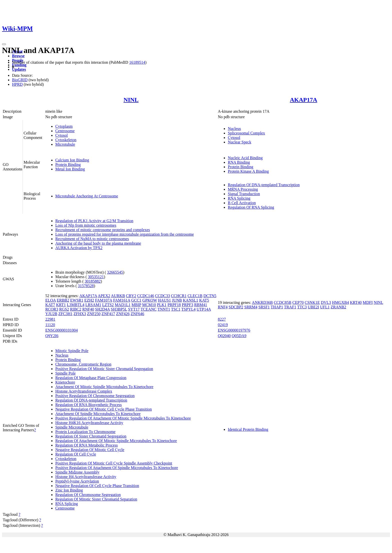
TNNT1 (164, 309)
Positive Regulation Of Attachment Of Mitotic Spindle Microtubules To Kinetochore (123, 418)
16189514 (137, 62)
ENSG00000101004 (61, 330)
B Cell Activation (242, 203)
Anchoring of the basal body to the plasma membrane (98, 243)
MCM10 (149, 305)
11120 (50, 325)
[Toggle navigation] (4, 44)
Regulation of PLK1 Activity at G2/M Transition (94, 221)
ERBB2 (63, 300)
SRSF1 (264, 307)
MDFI (368, 302)
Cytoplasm (64, 126)
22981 (50, 319)
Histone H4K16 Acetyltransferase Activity (89, 423)
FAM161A (121, 300)
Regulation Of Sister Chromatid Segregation (91, 436)
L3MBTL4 (75, 305)
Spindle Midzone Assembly (77, 472)
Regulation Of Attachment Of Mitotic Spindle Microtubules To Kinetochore (116, 441)
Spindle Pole (65, 373)
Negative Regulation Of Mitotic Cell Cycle (90, 450)
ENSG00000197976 (234, 330)
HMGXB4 (340, 302)
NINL (131, 100)
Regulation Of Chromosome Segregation (88, 495)
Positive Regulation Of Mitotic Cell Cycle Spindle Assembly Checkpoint (114, 463)
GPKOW (150, 300)
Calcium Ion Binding (72, 160)
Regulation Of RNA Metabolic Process (86, 445)
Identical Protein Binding (248, 429)
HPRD (17, 84)
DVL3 (326, 302)
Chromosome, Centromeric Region (83, 364)
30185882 (93, 281)
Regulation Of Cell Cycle (76, 454)
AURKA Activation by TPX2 (79, 248)
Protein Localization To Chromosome (85, 432)
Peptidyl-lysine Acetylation (77, 481)
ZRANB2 (338, 307)
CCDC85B (282, 302)
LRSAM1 (93, 305)
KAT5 (204, 300)
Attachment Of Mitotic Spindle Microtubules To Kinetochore (104, 387)
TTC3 (302, 307)
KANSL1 (191, 300)
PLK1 (162, 305)
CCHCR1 (179, 296)
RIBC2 (76, 309)
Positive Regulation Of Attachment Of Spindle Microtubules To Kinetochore (117, 468)
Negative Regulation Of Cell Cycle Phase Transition (97, 486)
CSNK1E (312, 302)
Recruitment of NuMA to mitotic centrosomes (92, 239)
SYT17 (134, 309)
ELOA (50, 300)
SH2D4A (102, 309)
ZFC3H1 (65, 314)
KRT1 (61, 305)
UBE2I (313, 307)
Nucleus (234, 129)
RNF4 (223, 307)
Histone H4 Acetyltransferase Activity (86, 477)
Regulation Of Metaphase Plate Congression (91, 378)
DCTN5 (210, 296)
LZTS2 (108, 305)
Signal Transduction (244, 194)
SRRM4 (251, 307)
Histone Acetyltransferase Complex (84, 391)
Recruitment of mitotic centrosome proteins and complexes (103, 230)
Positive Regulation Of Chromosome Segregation (95, 396)
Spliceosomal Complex (246, 133)
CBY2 (131, 296)
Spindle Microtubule (72, 427)
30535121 (96, 277)
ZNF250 (94, 314)
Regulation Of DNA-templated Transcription (264, 185)
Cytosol (61, 135)
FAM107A (103, 300)
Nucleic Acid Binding (245, 158)
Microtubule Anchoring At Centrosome (87, 196)
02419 (223, 325)
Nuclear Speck (239, 142)
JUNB (177, 300)
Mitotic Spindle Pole (72, 351)
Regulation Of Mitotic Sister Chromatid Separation (96, 499)
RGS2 (64, 309)
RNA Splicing (239, 198)
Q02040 (224, 336)
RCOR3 (52, 309)
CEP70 (298, 302)
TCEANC (148, 309)
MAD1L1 (123, 305)
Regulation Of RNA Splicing (251, 207)
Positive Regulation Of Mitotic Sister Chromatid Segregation (104, 369)
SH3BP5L (119, 309)
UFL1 (325, 307)
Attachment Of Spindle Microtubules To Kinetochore (98, 414)
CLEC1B (195, 296)
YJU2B (51, 314)
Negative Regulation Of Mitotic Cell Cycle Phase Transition (103, 409)
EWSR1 (77, 300)
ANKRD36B (262, 302)
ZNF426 (123, 314)
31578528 (86, 286)
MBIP (136, 305)
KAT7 (50, 305)
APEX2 (104, 296)
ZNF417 (108, 314)
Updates (19, 69)
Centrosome (65, 131)
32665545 (115, 272)
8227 (222, 319)
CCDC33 (162, 296)
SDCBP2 (236, 307)
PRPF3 (187, 305)
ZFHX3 (80, 314)
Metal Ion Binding (70, 169)
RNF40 (88, 309)
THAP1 (277, 307)
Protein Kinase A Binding (248, 171)
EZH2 (89, 300)
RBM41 (201, 305)
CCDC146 (146, 296)
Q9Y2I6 (52, 336)
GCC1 (136, 300)
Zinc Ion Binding (69, 490)
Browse (18, 56)
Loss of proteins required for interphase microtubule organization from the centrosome (124, 234)
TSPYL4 (188, 309)
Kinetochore (65, 382)
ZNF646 (137, 314)
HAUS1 (164, 300)
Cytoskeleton (66, 140)
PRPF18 (174, 305)
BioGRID (20, 80)
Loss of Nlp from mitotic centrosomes (86, 225)
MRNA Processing (243, 189)
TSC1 (176, 309)
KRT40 (356, 302)
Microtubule (65, 144)
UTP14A (204, 309)
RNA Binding (239, 162)
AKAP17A (303, 100)
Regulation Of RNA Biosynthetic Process (88, 405)
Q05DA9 (239, 336)
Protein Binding (68, 165)
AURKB (118, 296)
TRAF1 (290, 307)
